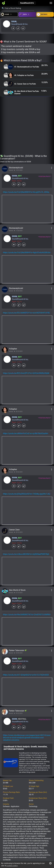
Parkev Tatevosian (17, 650)
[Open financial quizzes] (9, 14)
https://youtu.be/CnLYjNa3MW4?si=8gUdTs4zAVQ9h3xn (27, 252)
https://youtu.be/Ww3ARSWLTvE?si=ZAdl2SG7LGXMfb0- (27, 614)
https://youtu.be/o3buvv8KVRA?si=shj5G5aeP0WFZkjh (26, 554)
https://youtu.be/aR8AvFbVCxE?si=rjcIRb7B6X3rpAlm (26, 433)
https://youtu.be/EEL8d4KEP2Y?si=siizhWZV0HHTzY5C (26, 313)
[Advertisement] (27, 126)
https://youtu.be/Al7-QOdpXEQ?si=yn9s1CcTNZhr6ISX (26, 675)
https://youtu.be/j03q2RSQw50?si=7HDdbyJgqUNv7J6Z (27, 494)
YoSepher (13, 349)
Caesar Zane (14, 530)
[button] (50, 863)
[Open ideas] (27, 14)
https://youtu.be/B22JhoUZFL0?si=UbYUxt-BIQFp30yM (26, 373)
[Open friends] (45, 14)
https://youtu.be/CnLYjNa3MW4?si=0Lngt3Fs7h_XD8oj (26, 192)
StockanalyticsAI (16, 168)
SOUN (14, 21)
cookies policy (12, 866)
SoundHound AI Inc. (20, 24)
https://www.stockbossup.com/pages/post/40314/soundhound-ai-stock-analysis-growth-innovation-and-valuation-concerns (27, 738)
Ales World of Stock (17, 590)
